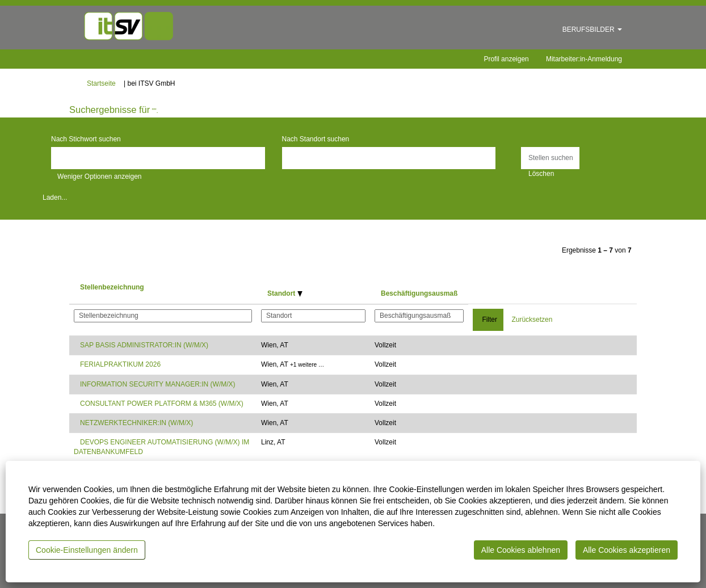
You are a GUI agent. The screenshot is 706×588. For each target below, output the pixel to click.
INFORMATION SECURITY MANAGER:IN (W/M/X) (158, 384)
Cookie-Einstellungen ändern (87, 550)
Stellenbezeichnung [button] (112, 287)
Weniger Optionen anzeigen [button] (100, 177)
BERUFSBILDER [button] (592, 30)
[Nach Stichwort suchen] (158, 158)
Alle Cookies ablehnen (521, 550)
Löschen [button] (541, 174)
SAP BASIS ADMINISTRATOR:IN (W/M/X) (144, 345)
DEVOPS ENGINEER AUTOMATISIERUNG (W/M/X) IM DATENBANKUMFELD (161, 447)
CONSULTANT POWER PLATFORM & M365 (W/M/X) (162, 404)
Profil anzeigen (506, 59)
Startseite (101, 83)
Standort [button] (285, 293)
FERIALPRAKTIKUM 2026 (120, 364)
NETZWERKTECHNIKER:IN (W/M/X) (136, 423)
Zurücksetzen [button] (532, 320)
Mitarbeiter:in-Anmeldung (584, 59)
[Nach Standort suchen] (389, 158)
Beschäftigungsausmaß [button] (419, 293)
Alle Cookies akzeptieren (627, 550)
